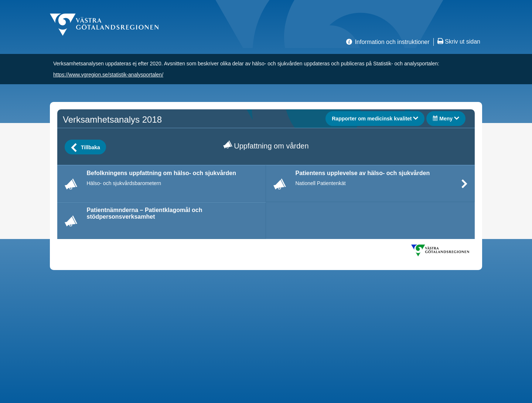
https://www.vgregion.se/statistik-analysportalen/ (108, 75)
